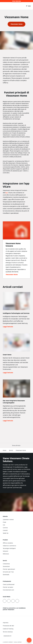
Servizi (11, 450)
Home (5, 450)
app (7, 193)
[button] (17, 446)
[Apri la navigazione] (29, 6)
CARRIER (19, 642)
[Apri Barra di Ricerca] (24, 6)
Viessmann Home (21, 450)
